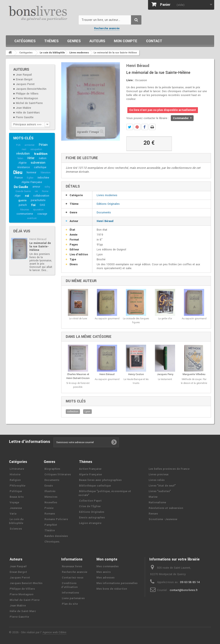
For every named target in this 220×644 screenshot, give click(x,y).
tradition (41, 154)
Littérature (17, 469)
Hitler (31, 158)
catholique (40, 167)
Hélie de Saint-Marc (28, 113)
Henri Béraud (38, 239)
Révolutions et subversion (166, 508)
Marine (153, 497)
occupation (36, 149)
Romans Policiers (56, 519)
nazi (24, 149)
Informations (70, 593)
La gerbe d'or (165, 319)
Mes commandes (108, 566)
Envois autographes (92, 518)
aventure (32, 218)
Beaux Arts (17, 497)
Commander (182, 118)
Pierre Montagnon (27, 98)
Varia (13, 514)
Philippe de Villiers (27, 94)
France (19, 178)
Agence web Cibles (54, 632)
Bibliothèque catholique (95, 486)
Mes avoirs (104, 572)
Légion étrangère (90, 523)
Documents (104, 213)
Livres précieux (159, 475)
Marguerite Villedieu (194, 374)
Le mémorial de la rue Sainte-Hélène (40, 246)
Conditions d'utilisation (69, 585)
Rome (45, 191)
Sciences (16, 529)
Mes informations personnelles (117, 583)
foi (33, 205)
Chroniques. (52, 542)
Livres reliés (157, 480)
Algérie (23, 163)
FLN (18, 145)
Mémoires (51, 497)
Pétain (43, 145)
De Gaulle (21, 187)
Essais (49, 486)
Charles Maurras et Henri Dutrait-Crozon (78, 376)
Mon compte (126, 41)
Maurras (25, 210)
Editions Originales (108, 204)
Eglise (30, 178)
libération (46, 173)
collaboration (41, 196)
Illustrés (50, 491)
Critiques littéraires (58, 475)
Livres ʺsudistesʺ (160, 491)
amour (36, 187)
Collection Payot (90, 501)
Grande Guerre (23, 191)
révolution (23, 154)
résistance (23, 167)
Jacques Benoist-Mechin (31, 89)
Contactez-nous (73, 578)
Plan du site (70, 604)
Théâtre (50, 531)
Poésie (49, 508)
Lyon (87, 412)
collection (73, 412)
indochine (43, 178)
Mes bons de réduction (112, 589)
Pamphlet (51, 525)
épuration (38, 210)
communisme (25, 214)
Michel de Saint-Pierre (29, 103)
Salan (20, 158)
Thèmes (51, 41)
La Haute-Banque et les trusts (136, 381)
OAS (42, 205)
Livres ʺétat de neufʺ (162, 486)
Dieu (18, 172)
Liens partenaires (73, 598)
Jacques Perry (165, 374)
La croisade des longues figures (136, 320)
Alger (18, 196)
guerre (22, 200)
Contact (154, 41)
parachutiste (38, 200)
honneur (32, 172)
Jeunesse (16, 508)
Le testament (165, 379)
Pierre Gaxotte (25, 117)
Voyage (14, 503)
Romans (50, 514)
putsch (23, 205)
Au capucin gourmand (107, 319)
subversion (38, 163)
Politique (16, 491)
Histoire (15, 475)
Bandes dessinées (56, 536)
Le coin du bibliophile (16, 521)
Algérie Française (32, 182)
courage (42, 214)
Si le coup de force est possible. (78, 385)
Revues (153, 514)
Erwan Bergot (24, 79)
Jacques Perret (25, 84)
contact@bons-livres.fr (184, 590)
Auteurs (97, 41)
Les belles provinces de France (169, 469)
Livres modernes (107, 195)
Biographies (52, 469)
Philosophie (18, 486)
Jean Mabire (24, 108)
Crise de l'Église (90, 506)
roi (27, 196)
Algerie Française (90, 475)
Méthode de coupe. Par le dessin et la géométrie (194, 381)
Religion (15, 480)
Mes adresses (105, 578)
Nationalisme (157, 503)
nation (43, 158)
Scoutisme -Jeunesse (163, 519)
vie (36, 191)
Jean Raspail (24, 75)
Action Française (90, 469)
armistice (30, 145)
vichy (47, 187)
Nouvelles (51, 503)
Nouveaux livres (72, 566)
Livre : (130, 80)
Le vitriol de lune (78, 319)
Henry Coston (136, 374)
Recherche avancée (107, 28)
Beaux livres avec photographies (100, 480)
